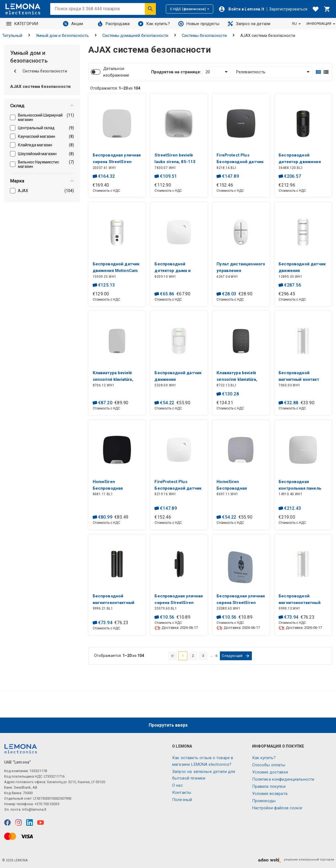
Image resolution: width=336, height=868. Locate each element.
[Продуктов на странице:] (216, 72)
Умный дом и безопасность (62, 36)
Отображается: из (115, 88)
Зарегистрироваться (288, 9)
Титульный (12, 36)
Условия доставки (270, 772)
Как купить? (154, 24)
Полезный (182, 800)
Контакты (182, 792)
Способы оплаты (269, 765)
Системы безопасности (204, 36)
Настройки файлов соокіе (277, 808)
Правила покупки (269, 786)
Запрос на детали (249, 24)
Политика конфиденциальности (283, 779)
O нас (178, 785)
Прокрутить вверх (168, 725)
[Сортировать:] (273, 72)
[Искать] (150, 9)
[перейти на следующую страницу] (236, 656)
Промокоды (264, 801)
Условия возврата (270, 794)
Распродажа (114, 24)
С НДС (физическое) (190, 9)
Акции (73, 24)
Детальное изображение (116, 72)
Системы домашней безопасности (135, 36)
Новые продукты (199, 24)
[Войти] (241, 9)
